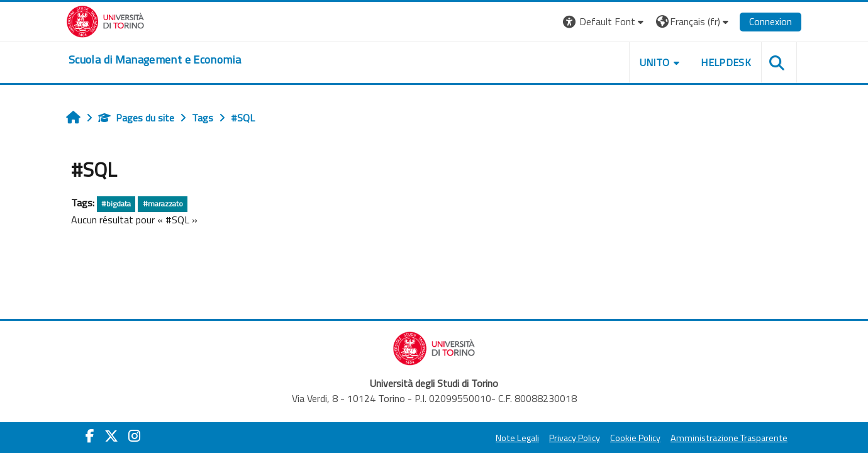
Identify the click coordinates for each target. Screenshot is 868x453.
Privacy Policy (575, 438)
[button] (605, 22)
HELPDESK (726, 62)
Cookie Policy (635, 438)
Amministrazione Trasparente (729, 438)
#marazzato (163, 204)
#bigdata (116, 204)
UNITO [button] (655, 62)
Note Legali (517, 438)
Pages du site (136, 118)
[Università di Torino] (105, 20)
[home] (155, 60)
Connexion (771, 21)
